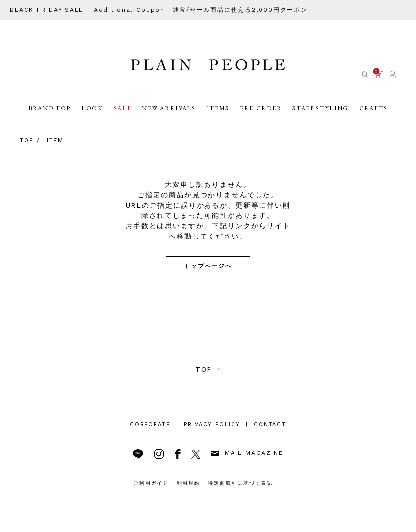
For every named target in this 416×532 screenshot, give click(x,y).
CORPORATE (151, 424)
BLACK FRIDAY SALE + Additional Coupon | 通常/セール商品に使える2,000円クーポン (159, 10)
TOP (204, 369)
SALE (123, 108)
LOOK (92, 108)
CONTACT (270, 424)
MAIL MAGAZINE (247, 453)
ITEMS (218, 108)
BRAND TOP (50, 108)
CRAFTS (373, 108)
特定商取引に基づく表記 (240, 483)
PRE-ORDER (261, 108)
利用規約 (188, 483)
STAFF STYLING (320, 108)
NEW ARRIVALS (169, 108)
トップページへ (208, 265)
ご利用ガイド (151, 483)
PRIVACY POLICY (212, 424)
